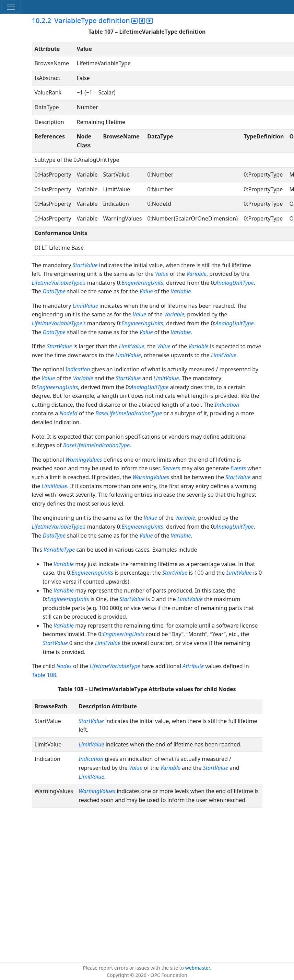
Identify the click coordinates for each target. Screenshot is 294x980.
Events (238, 468)
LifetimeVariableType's (59, 283)
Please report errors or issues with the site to (134, 968)
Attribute (193, 666)
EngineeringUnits (142, 283)
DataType (54, 291)
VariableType (59, 550)
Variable (196, 274)
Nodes (64, 666)
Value (162, 274)
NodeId (68, 413)
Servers (171, 468)
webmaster (198, 968)
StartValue (85, 265)
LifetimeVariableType (115, 666)
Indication (78, 369)
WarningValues (84, 460)
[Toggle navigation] (11, 7)
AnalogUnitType (235, 283)
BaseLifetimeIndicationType (129, 413)
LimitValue (85, 306)
